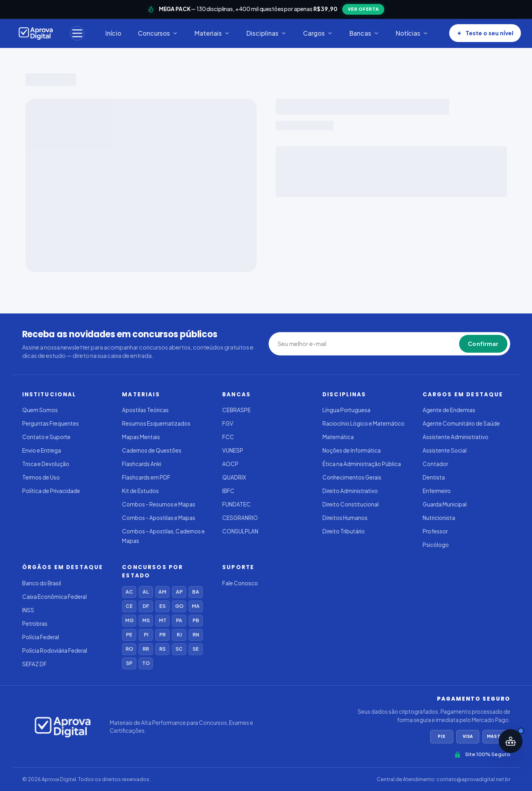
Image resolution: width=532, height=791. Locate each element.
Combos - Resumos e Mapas (159, 504)
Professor (435, 531)
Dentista (434, 477)
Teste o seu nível (485, 33)
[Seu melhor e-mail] (314, 344)
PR (162, 635)
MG (129, 620)
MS (146, 620)
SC (179, 649)
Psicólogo (436, 545)
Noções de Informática (352, 450)
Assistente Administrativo (456, 437)
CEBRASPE (236, 410)
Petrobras (35, 624)
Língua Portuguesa (346, 410)
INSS (28, 610)
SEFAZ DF (34, 664)
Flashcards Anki (142, 464)
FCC (228, 437)
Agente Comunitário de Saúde (461, 423)
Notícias (412, 33)
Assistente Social (445, 450)
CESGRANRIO (240, 518)
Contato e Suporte (46, 437)
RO (129, 649)
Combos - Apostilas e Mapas (159, 518)
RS (162, 649)
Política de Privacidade (51, 491)
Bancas (364, 33)
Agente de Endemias (449, 410)
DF (146, 606)
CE (129, 606)
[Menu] (77, 33)
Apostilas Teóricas (145, 410)
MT (163, 620)
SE (196, 649)
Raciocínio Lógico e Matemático (363, 423)
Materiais (212, 33)
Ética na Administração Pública (362, 464)
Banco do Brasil (42, 583)
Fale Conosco (240, 583)
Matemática (338, 437)
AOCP (230, 464)
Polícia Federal (41, 637)
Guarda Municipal (445, 504)
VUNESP (233, 450)
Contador (435, 464)
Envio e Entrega (42, 450)
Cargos (318, 33)
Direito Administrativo (350, 491)
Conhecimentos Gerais (352, 477)
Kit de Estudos (140, 491)
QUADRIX (234, 477)
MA (196, 606)
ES (162, 606)
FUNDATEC (236, 504)
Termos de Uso (41, 477)
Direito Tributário (344, 531)
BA (196, 592)
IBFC (228, 491)
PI (146, 635)
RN (196, 635)
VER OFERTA (363, 9)
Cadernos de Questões (152, 450)
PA (179, 620)
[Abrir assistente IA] (511, 741)
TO (146, 663)
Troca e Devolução (46, 464)
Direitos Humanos (345, 518)
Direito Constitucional (351, 504)
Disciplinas (266, 33)
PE (129, 635)
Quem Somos (40, 410)
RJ (179, 635)
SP (129, 663)
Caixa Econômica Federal (54, 597)
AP (179, 592)
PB (196, 620)
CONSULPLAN (240, 531)
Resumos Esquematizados (156, 423)
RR (146, 649)
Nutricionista (439, 518)
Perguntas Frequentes (51, 423)
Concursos (158, 33)
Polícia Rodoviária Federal (55, 651)
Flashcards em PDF (146, 477)
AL (146, 592)
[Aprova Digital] (36, 33)
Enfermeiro (437, 491)
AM (162, 592)
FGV (228, 423)
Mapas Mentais (141, 437)
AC (129, 592)
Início (113, 33)
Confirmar (483, 344)
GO (179, 606)
